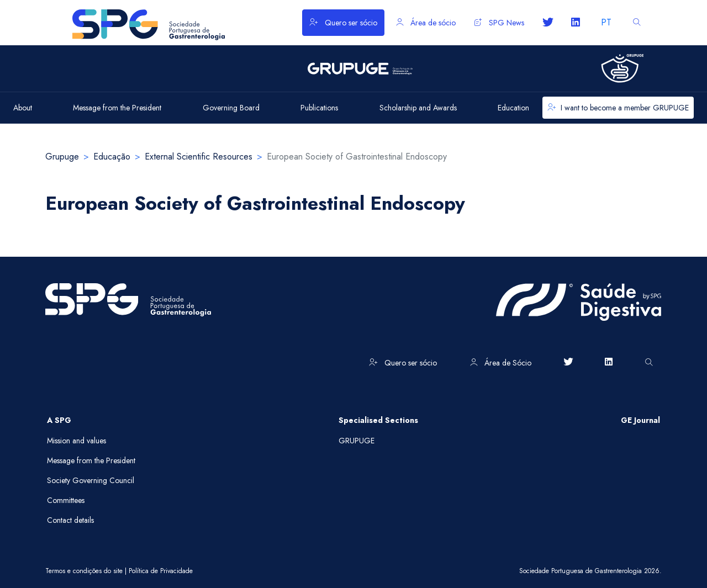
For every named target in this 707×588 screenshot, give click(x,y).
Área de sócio (426, 23)
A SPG (59, 420)
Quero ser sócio (343, 23)
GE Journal (640, 420)
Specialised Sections (378, 420)
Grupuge (62, 157)
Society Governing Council (91, 480)
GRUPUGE (357, 441)
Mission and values (76, 441)
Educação (112, 157)
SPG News (499, 23)
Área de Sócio (501, 363)
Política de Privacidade (161, 571)
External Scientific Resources (199, 157)
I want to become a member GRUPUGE (618, 108)
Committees (66, 500)
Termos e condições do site (84, 571)
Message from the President (91, 460)
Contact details (70, 520)
